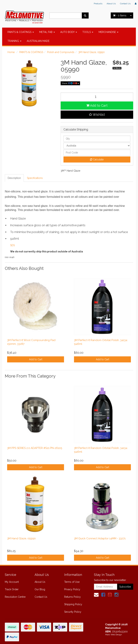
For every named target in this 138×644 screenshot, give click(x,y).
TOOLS (88, 32)
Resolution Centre (15, 597)
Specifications (35, 178)
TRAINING (14, 41)
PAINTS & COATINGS (21, 32)
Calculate (97, 159)
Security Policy (73, 612)
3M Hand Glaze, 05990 (91, 52)
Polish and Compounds (61, 52)
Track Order (12, 589)
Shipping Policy (73, 604)
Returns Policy (72, 597)
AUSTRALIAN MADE (38, 41)
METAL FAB (47, 32)
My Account (12, 582)
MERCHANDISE (108, 32)
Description (14, 178)
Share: (70, 83)
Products (98, 4)
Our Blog (40, 589)
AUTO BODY (69, 32)
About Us (111, 4)
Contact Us (125, 4)
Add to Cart (97, 105)
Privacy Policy (72, 589)
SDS (12, 245)
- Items (120, 15)
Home (11, 52)
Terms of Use (72, 582)
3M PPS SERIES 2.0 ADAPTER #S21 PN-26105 (35, 448)
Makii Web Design (114, 635)
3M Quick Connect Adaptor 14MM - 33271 (100, 538)
